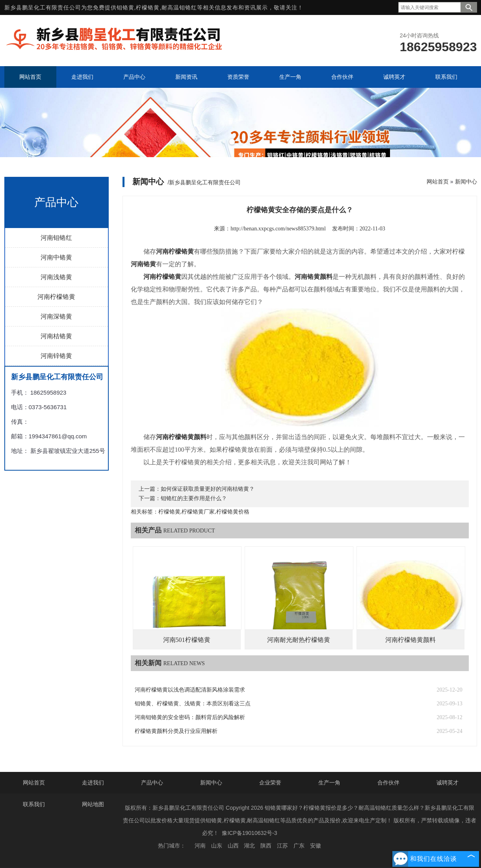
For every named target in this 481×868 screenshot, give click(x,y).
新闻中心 (466, 182)
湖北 (249, 846)
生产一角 (329, 783)
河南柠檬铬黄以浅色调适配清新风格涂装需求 (190, 690)
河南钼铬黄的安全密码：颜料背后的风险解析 (190, 717)
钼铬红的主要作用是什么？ (194, 498)
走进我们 (93, 783)
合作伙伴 (388, 783)
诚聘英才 (448, 783)
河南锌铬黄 (56, 356)
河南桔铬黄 (56, 336)
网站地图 (93, 804)
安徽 (316, 846)
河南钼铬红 (56, 238)
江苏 (282, 846)
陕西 (266, 846)
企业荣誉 (270, 783)
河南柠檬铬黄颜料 (410, 640)
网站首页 (438, 182)
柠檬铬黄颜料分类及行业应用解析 (176, 731)
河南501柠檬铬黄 (187, 640)
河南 (200, 846)
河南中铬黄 (56, 257)
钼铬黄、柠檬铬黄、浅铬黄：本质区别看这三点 (193, 704)
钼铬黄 (125, 7)
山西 (233, 846)
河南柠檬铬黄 (56, 297)
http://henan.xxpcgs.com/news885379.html (278, 229)
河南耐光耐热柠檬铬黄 (299, 640)
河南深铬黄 (56, 316)
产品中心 (152, 783)
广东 (299, 846)
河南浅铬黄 (56, 277)
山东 (217, 846)
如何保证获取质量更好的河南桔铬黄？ (208, 489)
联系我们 (34, 804)
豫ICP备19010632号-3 (249, 833)
